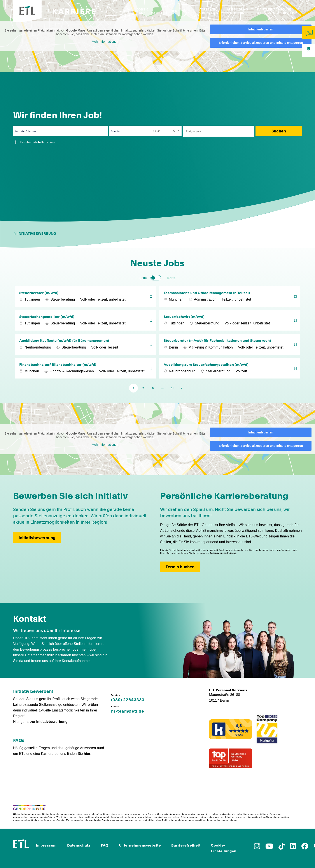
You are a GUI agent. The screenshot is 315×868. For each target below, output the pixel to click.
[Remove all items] (173, 131)
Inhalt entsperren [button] (261, 29)
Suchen (279, 131)
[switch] (156, 278)
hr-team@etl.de (128, 711)
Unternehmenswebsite (140, 845)
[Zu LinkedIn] (293, 848)
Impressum (46, 845)
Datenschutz (79, 845)
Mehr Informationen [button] (105, 42)
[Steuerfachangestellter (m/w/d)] (85, 320)
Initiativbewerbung (35, 234)
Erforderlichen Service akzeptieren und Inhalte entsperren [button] (261, 43)
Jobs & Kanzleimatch (149, 11)
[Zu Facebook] (305, 848)
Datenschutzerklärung (223, 553)
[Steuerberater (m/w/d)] (85, 297)
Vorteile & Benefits (208, 11)
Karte (171, 278)
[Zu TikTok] (282, 848)
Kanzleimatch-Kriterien (37, 142)
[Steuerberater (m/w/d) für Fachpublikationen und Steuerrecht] (230, 344)
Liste (143, 278)
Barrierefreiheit (186, 845)
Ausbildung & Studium (237, 11)
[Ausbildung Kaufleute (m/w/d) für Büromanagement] (85, 344)
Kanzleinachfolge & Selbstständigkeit (276, 11)
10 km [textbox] (157, 131)
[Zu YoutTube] (269, 848)
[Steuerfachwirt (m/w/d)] (230, 320)
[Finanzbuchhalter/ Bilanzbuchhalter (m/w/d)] (85, 368)
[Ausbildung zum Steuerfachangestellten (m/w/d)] (230, 368)
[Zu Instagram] (257, 848)
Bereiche (179, 11)
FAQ (105, 845)
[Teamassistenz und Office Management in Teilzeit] (230, 297)
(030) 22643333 (128, 700)
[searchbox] (216, 131)
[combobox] (167, 131)
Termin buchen (180, 567)
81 (172, 388)
